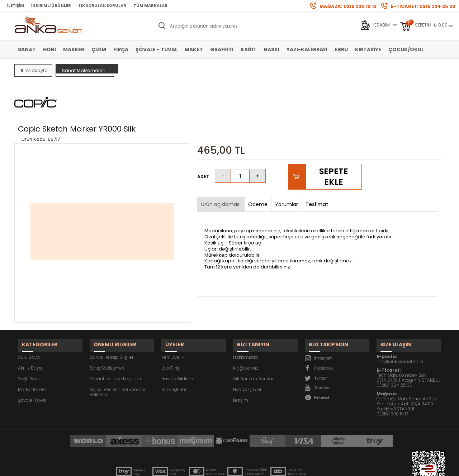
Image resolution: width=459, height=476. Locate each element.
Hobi (49, 49)
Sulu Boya (29, 318)
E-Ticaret (208, 467)
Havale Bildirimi (178, 340)
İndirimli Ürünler (51, 5)
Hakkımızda (245, 318)
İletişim (16, 5)
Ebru (341, 49)
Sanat (27, 49)
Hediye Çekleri (248, 351)
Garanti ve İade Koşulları (115, 340)
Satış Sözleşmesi (108, 329)
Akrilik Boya (30, 329)
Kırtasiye (368, 49)
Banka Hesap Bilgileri (112, 318)
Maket (194, 49)
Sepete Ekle (334, 143)
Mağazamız (246, 329)
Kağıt (249, 49)
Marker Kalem (32, 351)
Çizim (99, 49)
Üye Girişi (171, 329)
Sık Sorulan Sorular (102, 5)
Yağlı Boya (29, 340)
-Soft (190, 467)
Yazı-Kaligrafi (307, 49)
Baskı (272, 49)
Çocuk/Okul (406, 49)
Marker (74, 49)
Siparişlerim (174, 351)
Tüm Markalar (150, 5)
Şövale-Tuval (32, 361)
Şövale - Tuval (157, 49)
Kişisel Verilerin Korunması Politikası (117, 353)
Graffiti (222, 49)
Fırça (121, 49)
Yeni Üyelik (172, 318)
